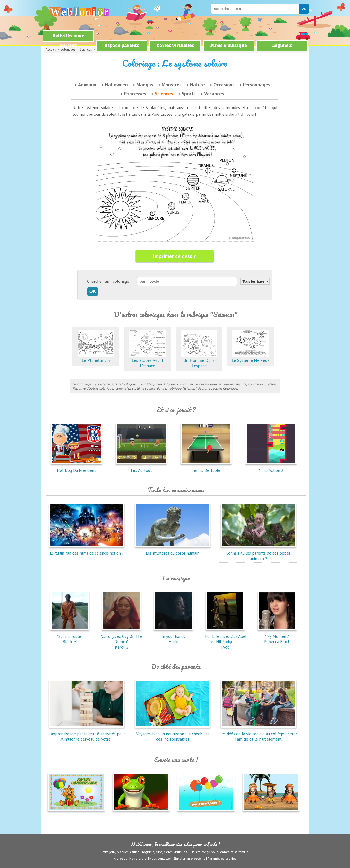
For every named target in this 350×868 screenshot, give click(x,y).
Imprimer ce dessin (175, 256)
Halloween (116, 85)
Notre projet (138, 859)
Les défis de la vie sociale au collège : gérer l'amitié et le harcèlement (258, 734)
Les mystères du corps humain (173, 551)
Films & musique (229, 46)
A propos (121, 859)
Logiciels (282, 46)
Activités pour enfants (68, 41)
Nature (197, 85)
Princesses (135, 94)
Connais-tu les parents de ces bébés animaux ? (258, 553)
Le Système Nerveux (251, 358)
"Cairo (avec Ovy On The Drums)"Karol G (121, 639)
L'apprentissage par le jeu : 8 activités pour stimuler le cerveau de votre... (87, 734)
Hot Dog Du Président (76, 468)
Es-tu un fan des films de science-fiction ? (87, 551)
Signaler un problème (189, 859)
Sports (189, 94)
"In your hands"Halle (173, 636)
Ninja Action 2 (271, 468)
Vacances (214, 94)
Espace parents (122, 46)
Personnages (257, 85)
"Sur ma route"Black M (70, 636)
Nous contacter (160, 859)
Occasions (224, 85)
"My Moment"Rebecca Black (277, 636)
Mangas (145, 85)
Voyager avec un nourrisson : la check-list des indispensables (173, 734)
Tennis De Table (206, 468)
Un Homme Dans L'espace (199, 360)
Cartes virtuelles (175, 46)
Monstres (172, 85)
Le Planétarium (96, 358)
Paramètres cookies (222, 859)
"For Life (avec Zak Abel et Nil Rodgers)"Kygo (225, 639)
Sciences (164, 94)
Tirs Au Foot (141, 468)
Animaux (87, 85)
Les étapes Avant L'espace (148, 360)
